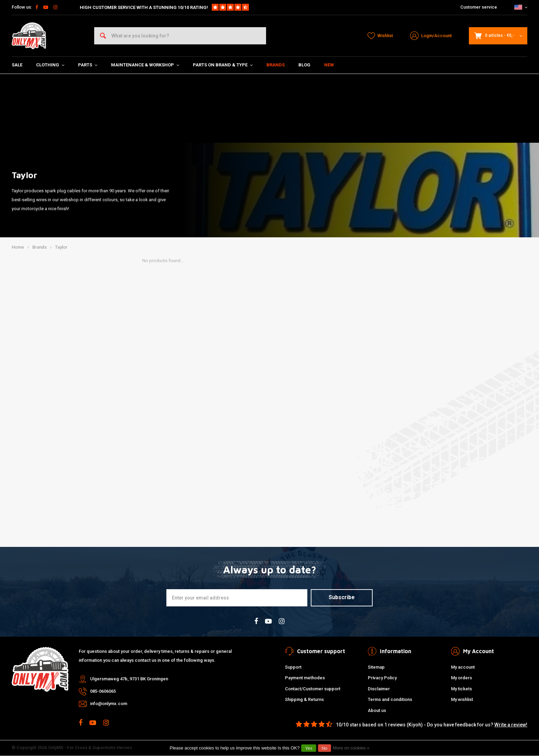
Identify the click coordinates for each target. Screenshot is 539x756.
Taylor (61, 247)
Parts (88, 65)
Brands (276, 65)
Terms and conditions (390, 699)
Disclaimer (379, 689)
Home (18, 247)
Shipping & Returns (304, 699)
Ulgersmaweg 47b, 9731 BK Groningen (129, 679)
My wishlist (462, 699)
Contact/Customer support (313, 689)
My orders (461, 678)
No (325, 748)
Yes (309, 748)
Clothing (50, 65)
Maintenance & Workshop (145, 65)
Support (293, 667)
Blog (304, 65)
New (329, 65)
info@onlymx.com (109, 704)
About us (377, 710)
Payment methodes (305, 678)
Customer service (479, 7)
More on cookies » (351, 748)
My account (463, 667)
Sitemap (376, 667)
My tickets (461, 689)
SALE (17, 65)
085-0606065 (103, 691)
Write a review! (511, 725)
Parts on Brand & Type (223, 65)
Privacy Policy (382, 678)
